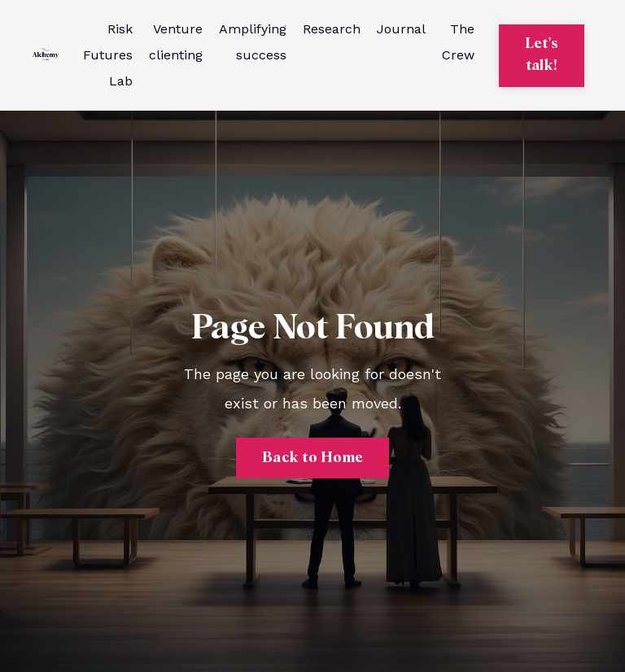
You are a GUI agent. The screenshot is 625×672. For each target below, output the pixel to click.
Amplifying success (253, 42)
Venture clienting (176, 42)
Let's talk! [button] (542, 55)
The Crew (458, 42)
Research (332, 29)
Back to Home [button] (312, 458)
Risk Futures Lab (108, 55)
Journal (401, 29)
